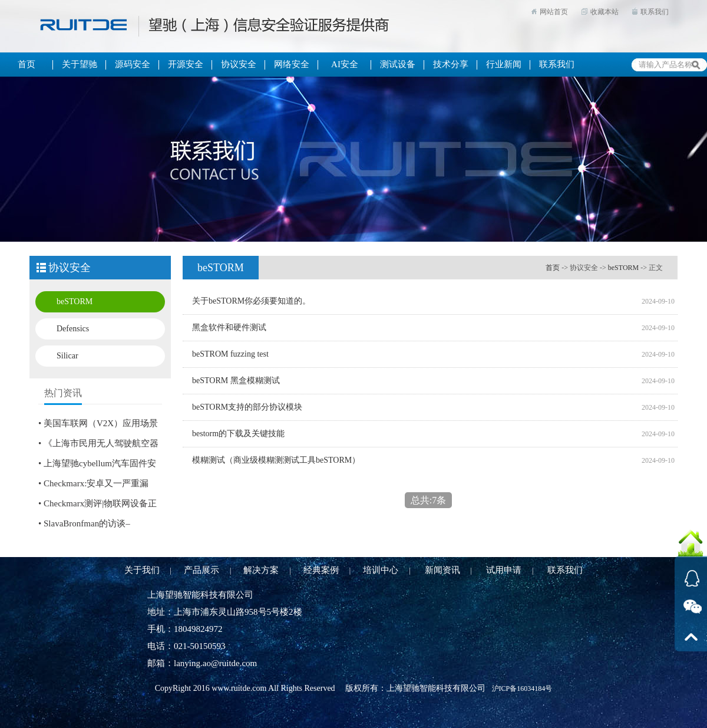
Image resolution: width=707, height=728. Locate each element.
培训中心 (381, 570)
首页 (553, 268)
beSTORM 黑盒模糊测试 (236, 381)
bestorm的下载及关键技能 (238, 434)
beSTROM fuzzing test (230, 354)
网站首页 (554, 12)
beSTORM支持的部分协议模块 (247, 407)
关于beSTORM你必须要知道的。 (251, 301)
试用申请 (504, 570)
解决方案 (261, 570)
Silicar (67, 356)
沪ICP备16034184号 (522, 689)
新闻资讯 (442, 570)
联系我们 (655, 12)
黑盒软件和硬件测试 (229, 327)
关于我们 (142, 570)
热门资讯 (63, 393)
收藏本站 (604, 12)
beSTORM (75, 302)
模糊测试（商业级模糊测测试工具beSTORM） (276, 460)
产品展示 (201, 570)
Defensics (73, 329)
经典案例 (321, 570)
